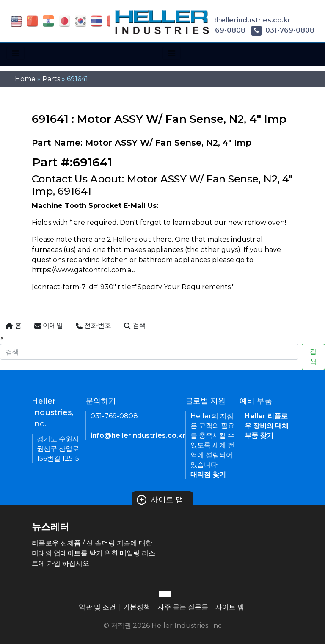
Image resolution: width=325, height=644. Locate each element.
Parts (51, 79)
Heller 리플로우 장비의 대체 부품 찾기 (267, 426)
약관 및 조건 (97, 607)
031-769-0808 (283, 30)
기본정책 (137, 607)
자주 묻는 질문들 (183, 607)
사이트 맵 (160, 500)
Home (25, 79)
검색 (313, 357)
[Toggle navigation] (15, 53)
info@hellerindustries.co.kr (237, 20)
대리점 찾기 (208, 474)
